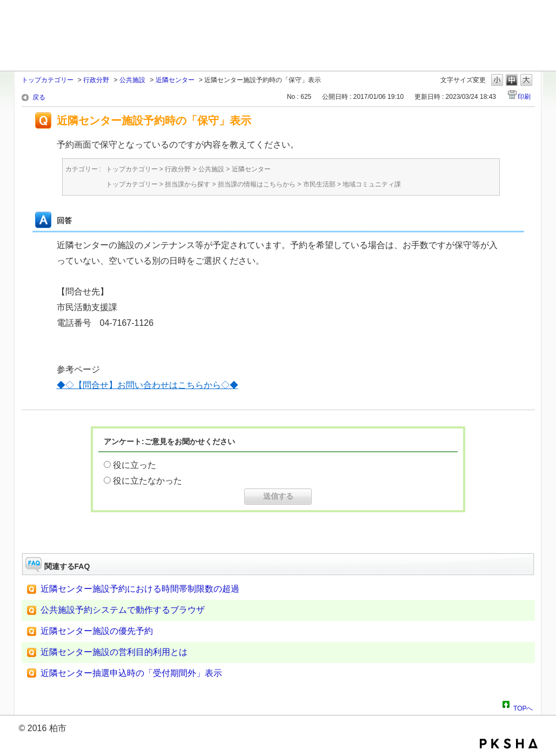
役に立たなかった (148, 481)
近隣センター (175, 80)
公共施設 (132, 80)
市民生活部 (319, 184)
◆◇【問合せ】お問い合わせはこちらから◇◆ (148, 385)
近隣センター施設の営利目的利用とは (114, 652)
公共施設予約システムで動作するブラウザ (123, 610)
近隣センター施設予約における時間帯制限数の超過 (140, 589)
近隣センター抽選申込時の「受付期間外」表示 (131, 673)
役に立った (135, 465)
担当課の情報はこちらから (257, 184)
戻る (39, 97)
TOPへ (523, 707)
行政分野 (96, 80)
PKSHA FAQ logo (509, 744)
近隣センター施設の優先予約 (97, 631)
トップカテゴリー (48, 80)
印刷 (524, 97)
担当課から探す (187, 184)
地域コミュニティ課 (372, 184)
